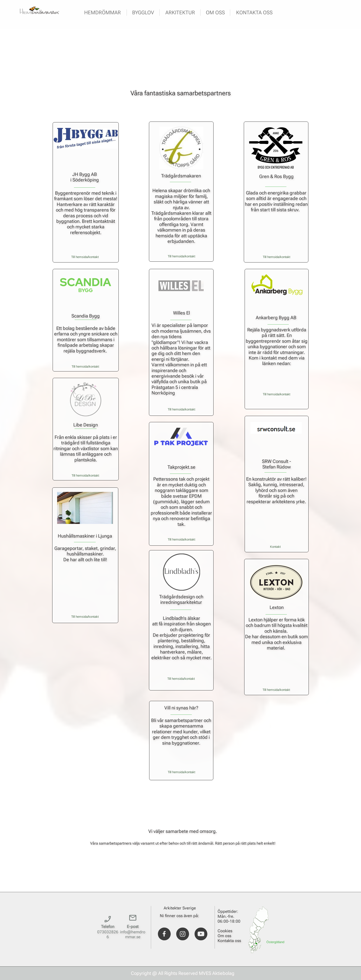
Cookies (225, 931)
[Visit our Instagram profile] (183, 934)
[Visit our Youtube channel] (201, 934)
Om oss (224, 936)
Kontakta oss (229, 941)
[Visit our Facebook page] (164, 934)
